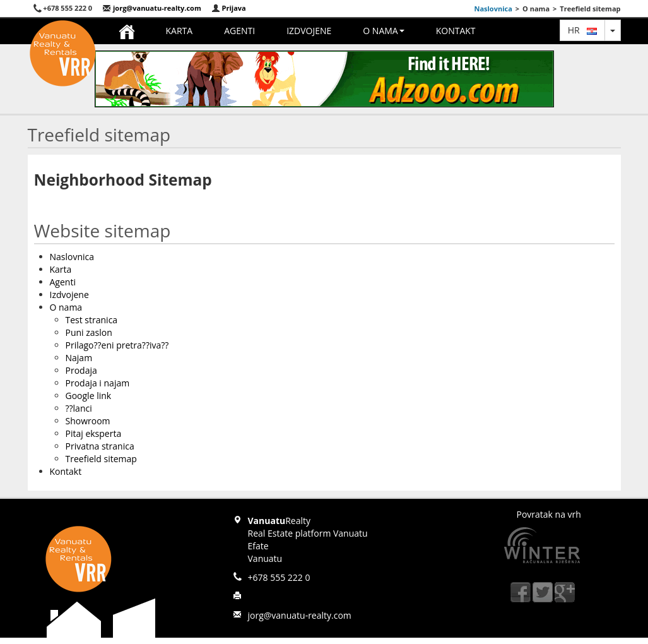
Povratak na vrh (549, 514)
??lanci (79, 408)
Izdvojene (309, 31)
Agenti (239, 31)
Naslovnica (493, 9)
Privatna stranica (100, 446)
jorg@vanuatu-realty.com (152, 8)
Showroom (88, 421)
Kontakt (456, 31)
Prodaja (81, 370)
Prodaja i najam (98, 383)
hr (582, 30)
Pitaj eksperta (94, 433)
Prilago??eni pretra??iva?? (117, 345)
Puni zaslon (89, 332)
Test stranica (92, 320)
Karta (180, 31)
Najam (79, 358)
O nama (383, 31)
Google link (89, 396)
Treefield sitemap (101, 459)
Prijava (229, 8)
